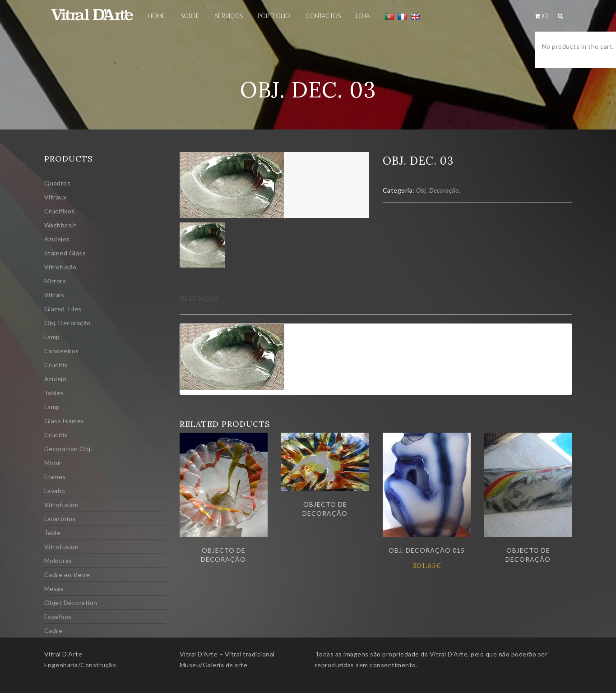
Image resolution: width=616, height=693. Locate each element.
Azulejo (56, 379)
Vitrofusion (62, 505)
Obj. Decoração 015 (427, 550)
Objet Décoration (71, 603)
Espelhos (58, 617)
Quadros (58, 183)
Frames (55, 477)
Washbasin (61, 225)
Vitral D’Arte (63, 654)
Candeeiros (62, 351)
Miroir (53, 463)
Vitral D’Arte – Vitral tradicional (227, 654)
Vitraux (56, 197)
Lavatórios (60, 519)
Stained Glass (65, 253)
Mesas (54, 589)
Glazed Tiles (63, 309)
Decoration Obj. (68, 449)
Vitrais (54, 295)
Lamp (52, 337)
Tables (54, 393)
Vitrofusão (60, 267)
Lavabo (55, 491)
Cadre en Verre (67, 575)
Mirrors (55, 281)
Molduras (58, 561)
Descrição (199, 298)
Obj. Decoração (67, 323)
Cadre (53, 631)
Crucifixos (60, 211)
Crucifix (56, 365)
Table (53, 533)
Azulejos (57, 239)
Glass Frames (64, 421)
